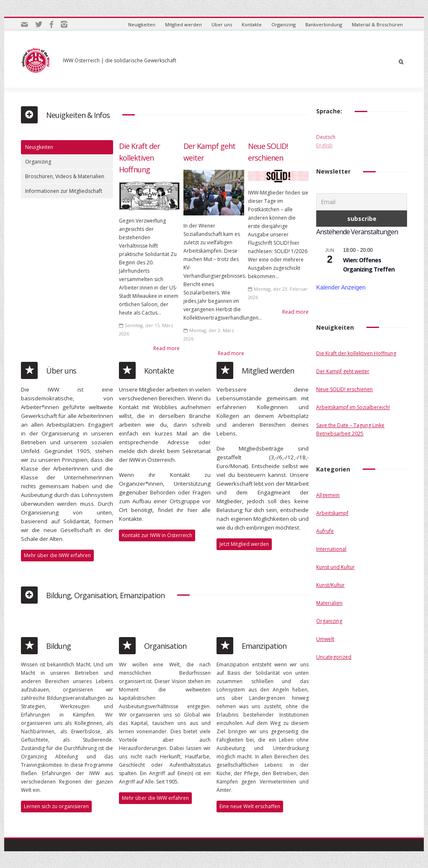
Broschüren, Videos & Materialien (65, 176)
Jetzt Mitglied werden (244, 544)
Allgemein (328, 495)
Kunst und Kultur (335, 567)
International (331, 549)
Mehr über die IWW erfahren (57, 555)
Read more (166, 348)
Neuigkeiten (142, 24)
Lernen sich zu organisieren (56, 806)
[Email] (362, 202)
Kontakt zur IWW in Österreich (157, 535)
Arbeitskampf (332, 513)
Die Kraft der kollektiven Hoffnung (139, 158)
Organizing (284, 24)
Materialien (329, 603)
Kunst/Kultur (330, 585)
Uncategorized (334, 657)
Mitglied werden (183, 24)
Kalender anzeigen (341, 287)
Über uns (222, 24)
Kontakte (252, 24)
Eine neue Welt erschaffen (250, 806)
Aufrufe (325, 531)
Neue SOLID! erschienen (344, 389)
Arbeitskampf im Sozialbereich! (353, 407)
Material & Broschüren (377, 24)
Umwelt (325, 639)
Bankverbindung (324, 24)
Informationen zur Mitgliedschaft (64, 191)
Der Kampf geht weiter (343, 371)
